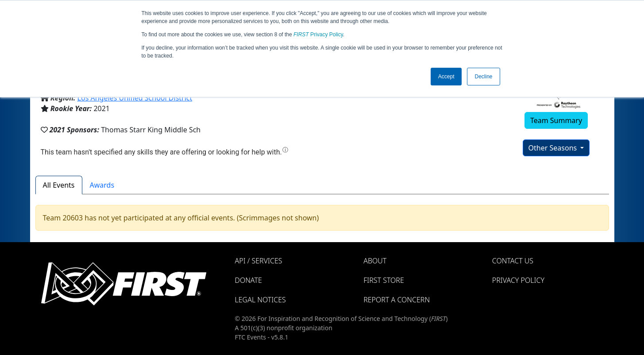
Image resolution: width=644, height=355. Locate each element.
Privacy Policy (318, 35)
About (375, 261)
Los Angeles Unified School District (135, 98)
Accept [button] (446, 77)
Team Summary (556, 120)
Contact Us (513, 261)
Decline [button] (483, 77)
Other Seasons (554, 148)
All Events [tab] (59, 185)
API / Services (259, 261)
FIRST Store (384, 280)
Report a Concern (397, 300)
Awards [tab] (102, 185)
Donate (249, 280)
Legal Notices (260, 300)
